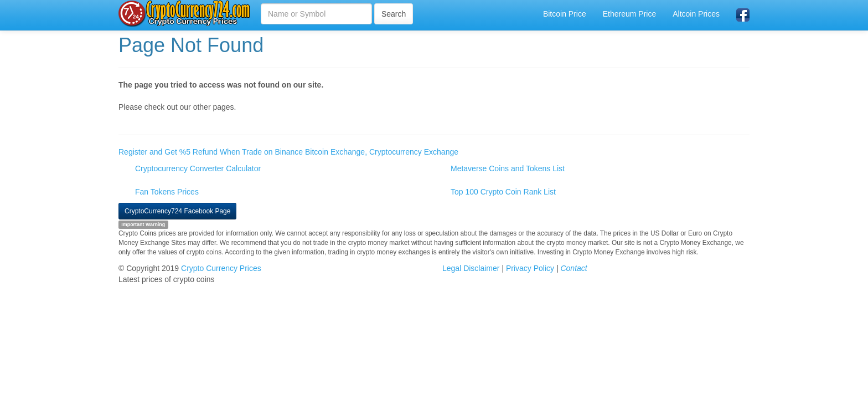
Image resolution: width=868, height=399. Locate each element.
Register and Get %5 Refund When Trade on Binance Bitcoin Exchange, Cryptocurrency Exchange (288, 152)
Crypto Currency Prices (221, 268)
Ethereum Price (629, 14)
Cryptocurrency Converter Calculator (198, 168)
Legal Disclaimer (471, 268)
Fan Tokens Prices (167, 192)
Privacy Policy (530, 268)
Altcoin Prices (696, 14)
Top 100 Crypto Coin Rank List (503, 192)
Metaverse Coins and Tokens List (508, 168)
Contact (573, 268)
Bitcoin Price (565, 14)
